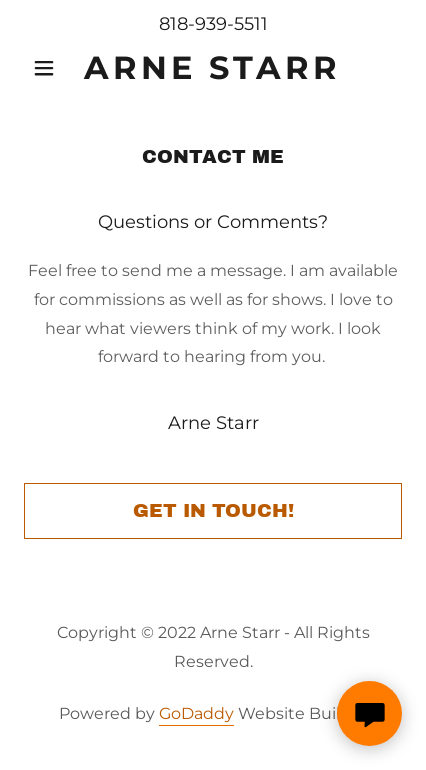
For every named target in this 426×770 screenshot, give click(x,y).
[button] (52, 68)
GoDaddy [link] (196, 713)
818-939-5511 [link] (213, 24)
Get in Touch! (213, 510)
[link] (213, 68)
